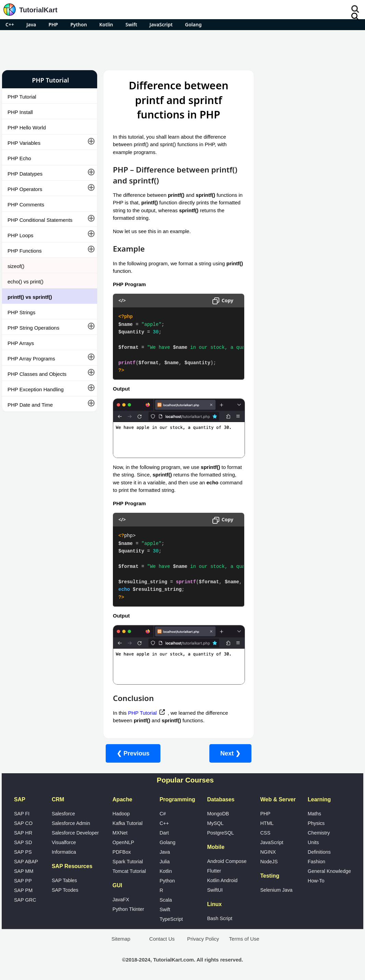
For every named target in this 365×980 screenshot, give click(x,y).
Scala (166, 900)
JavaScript (161, 24)
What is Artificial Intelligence (291, 402)
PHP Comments (26, 205)
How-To (316, 881)
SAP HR (23, 833)
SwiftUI (215, 890)
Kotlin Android (222, 880)
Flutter (214, 871)
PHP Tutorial (22, 97)
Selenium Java (276, 890)
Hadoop (121, 814)
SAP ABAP (26, 862)
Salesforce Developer (75, 833)
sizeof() (16, 266)
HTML (267, 823)
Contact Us (162, 939)
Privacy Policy (203, 939)
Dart (164, 833)
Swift (131, 24)
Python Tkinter (128, 909)
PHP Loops (21, 235)
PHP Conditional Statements (40, 220)
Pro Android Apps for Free (307, 80)
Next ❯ (226, 753)
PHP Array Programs (31, 359)
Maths (314, 814)
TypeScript (171, 919)
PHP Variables (24, 143)
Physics (316, 823)
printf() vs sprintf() (30, 297)
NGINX (268, 852)
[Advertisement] (183, 49)
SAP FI (22, 814)
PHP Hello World (27, 128)
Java (31, 24)
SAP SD (23, 842)
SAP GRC (25, 900)
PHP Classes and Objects (37, 374)
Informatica (64, 852)
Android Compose (227, 861)
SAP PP (23, 881)
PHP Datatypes (25, 174)
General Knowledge (329, 871)
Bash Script (220, 918)
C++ (10, 24)
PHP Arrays (21, 343)
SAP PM (23, 890)
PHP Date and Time (30, 405)
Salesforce (63, 814)
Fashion (316, 862)
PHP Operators (25, 189)
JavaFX (121, 900)
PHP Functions (25, 251)
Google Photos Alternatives (290, 384)
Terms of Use (244, 939)
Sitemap (121, 939)
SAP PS (23, 852)
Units (313, 842)
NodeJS (269, 862)
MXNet (120, 833)
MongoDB (218, 814)
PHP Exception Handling (36, 389)
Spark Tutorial (128, 862)
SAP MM (24, 871)
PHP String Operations (33, 328)
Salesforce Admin (71, 823)
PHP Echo (19, 158)
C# (162, 814)
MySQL (215, 823)
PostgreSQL (220, 833)
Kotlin (106, 24)
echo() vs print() (25, 282)
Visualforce (64, 842)
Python (79, 24)
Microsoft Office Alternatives (291, 366)
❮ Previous (129, 753)
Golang (193, 24)
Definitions (319, 852)
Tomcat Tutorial (129, 871)
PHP (53, 24)
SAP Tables (64, 880)
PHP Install (20, 112)
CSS (265, 833)
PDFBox (122, 852)
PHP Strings (21, 312)
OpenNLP (123, 842)
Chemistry (319, 833)
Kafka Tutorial (128, 823)
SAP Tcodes (65, 890)
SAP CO (23, 823)
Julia (165, 862)
